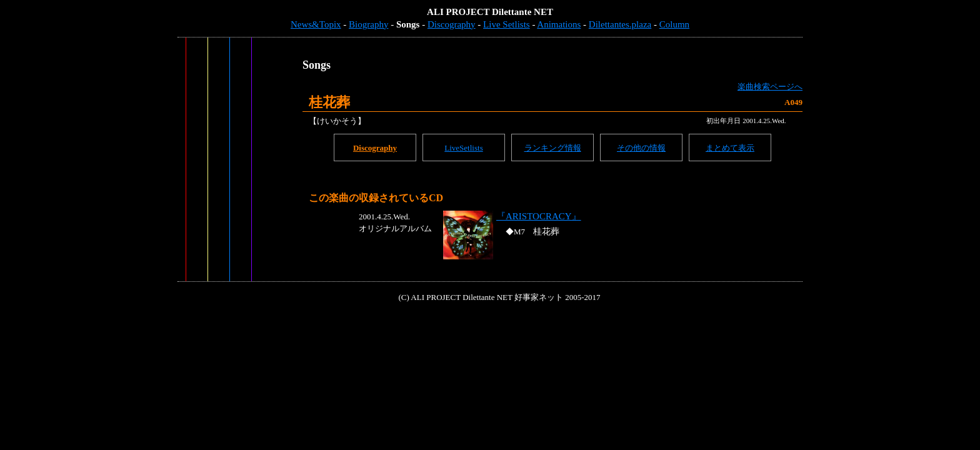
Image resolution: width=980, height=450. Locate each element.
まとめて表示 (730, 148)
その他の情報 (641, 148)
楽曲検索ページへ (770, 87)
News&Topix (316, 24)
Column (674, 24)
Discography (452, 24)
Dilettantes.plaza (620, 24)
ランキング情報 (553, 148)
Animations (559, 24)
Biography (368, 24)
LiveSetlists (463, 148)
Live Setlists (507, 24)
